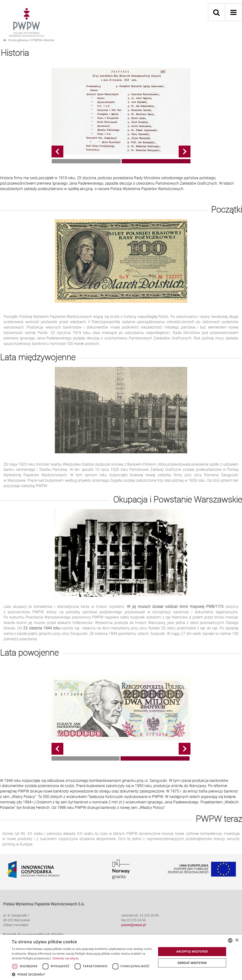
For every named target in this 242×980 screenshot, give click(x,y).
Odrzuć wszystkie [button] (192, 963)
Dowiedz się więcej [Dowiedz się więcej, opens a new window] (65, 958)
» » (41, 40)
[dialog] (121, 957)
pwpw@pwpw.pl (134, 925)
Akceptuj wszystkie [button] (192, 951)
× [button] (237, 940)
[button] (82, 974)
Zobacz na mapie (16, 925)
